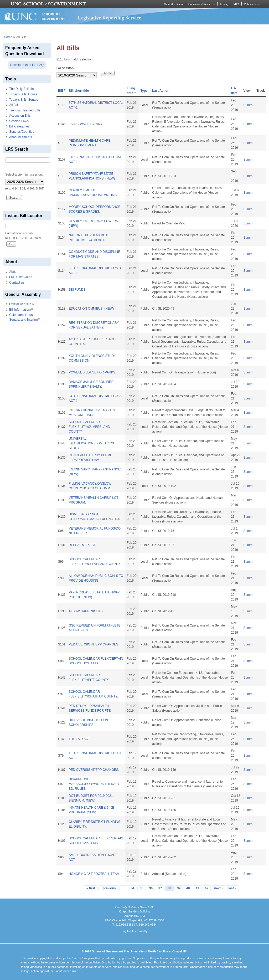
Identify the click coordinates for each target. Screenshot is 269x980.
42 (207, 888)
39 (179, 888)
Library (224, 4)
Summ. (249, 105)
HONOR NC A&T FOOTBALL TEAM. (94, 874)
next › (218, 888)
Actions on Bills (20, 116)
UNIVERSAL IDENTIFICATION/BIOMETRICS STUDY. (91, 443)
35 (141, 888)
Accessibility (139, 931)
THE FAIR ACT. (79, 739)
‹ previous (108, 888)
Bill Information (21, 310)
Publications (251, 4)
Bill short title (79, 91)
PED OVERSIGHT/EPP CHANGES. (94, 644)
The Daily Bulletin (21, 89)
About (13, 272)
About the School (174, 4)
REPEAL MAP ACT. (82, 545)
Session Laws (19, 121)
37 (160, 888)
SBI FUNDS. (77, 290)
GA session (65, 68)
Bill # (62, 91)
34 (132, 888)
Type (144, 91)
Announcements (21, 137)
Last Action (161, 91)
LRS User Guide (21, 277)
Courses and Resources (202, 4)
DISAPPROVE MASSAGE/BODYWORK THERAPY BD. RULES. (94, 784)
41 (197, 888)
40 (188, 888)
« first (91, 888)
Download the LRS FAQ (27, 65)
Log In (125, 931)
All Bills (14, 105)
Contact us (17, 283)
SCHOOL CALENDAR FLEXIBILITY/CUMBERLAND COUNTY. (89, 427)
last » (232, 888)
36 (151, 888)
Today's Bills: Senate (24, 100)
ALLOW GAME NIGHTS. (86, 611)
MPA (236, 4)
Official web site (22, 304)
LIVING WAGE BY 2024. (86, 124)
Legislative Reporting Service (109, 18)
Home (8, 37)
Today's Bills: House (23, 94)
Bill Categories (19, 126)
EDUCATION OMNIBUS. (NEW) (91, 309)
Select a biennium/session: (24, 175)
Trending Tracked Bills (25, 110)
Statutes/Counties (22, 132)
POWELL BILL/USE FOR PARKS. (92, 372)
